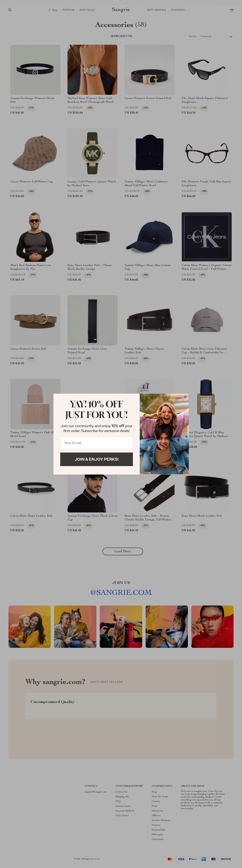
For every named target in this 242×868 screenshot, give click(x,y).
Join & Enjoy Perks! (97, 459)
